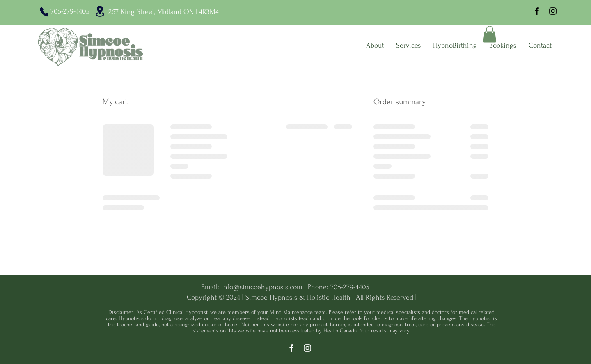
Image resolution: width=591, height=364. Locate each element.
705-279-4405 (350, 287)
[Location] (100, 11)
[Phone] (44, 12)
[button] (490, 34)
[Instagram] (553, 11)
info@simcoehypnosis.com (262, 287)
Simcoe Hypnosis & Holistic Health (298, 297)
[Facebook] (537, 11)
